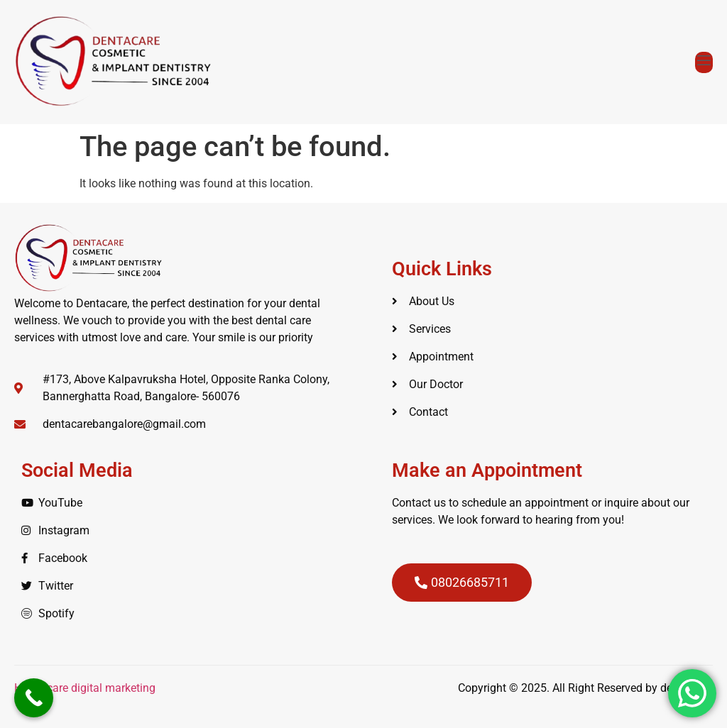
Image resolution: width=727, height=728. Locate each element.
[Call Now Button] (34, 698)
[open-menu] (704, 62)
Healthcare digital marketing (86, 688)
